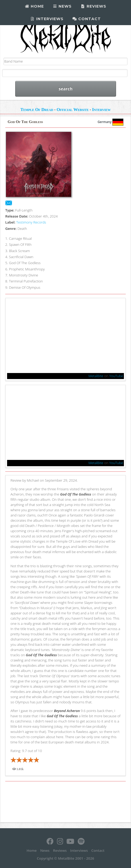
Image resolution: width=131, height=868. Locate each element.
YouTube (116, 376)
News (62, 6)
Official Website (73, 110)
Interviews (47, 19)
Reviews (93, 6)
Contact (87, 19)
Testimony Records (31, 222)
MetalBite (96, 376)
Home (34, 6)
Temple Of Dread (37, 110)
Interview (101, 110)
